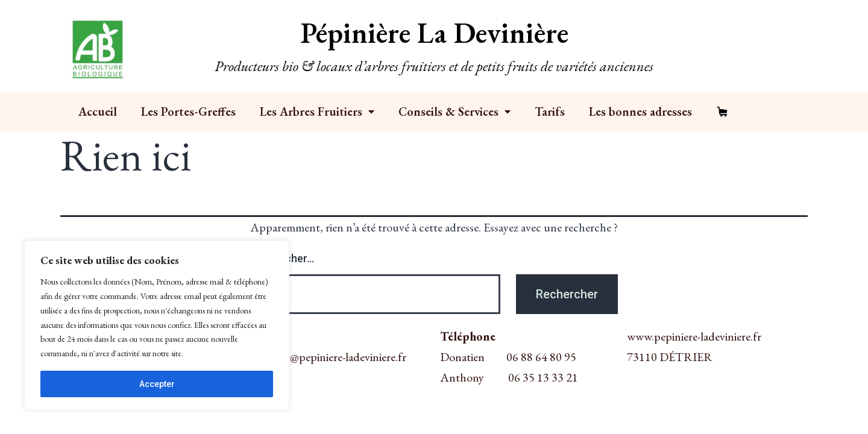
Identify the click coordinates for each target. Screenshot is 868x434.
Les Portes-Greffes (188, 112)
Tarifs (550, 112)
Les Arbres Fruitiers (317, 112)
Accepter (157, 384)
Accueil (98, 112)
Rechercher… (282, 258)
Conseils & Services (454, 112)
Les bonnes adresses (640, 112)
